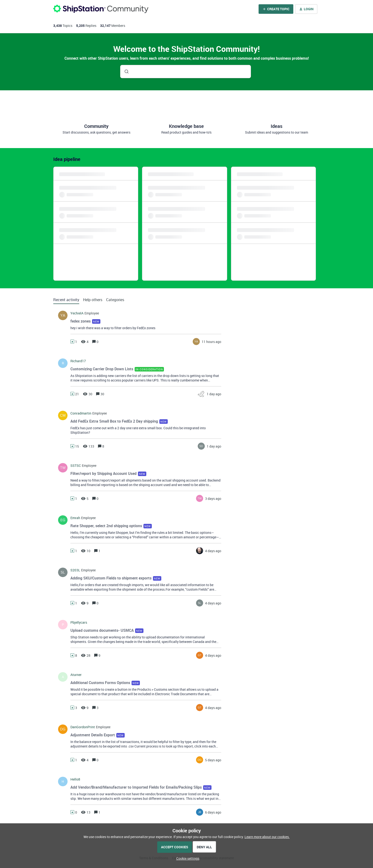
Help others (93, 300)
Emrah (75, 518)
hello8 (75, 779)
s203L (75, 570)
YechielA (77, 313)
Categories (115, 300)
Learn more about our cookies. (267, 837)
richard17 (78, 361)
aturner (76, 675)
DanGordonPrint (83, 727)
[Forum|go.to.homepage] (101, 9)
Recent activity (66, 300)
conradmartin (81, 413)
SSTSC (76, 466)
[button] (187, 858)
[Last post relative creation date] (211, 342)
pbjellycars (79, 622)
